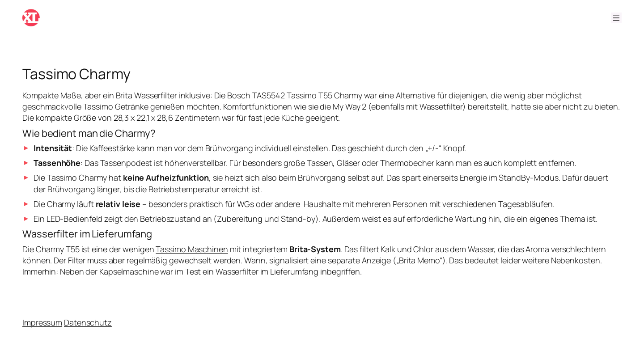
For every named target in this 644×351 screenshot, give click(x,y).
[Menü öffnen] (616, 18)
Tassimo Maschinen (192, 249)
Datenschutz (88, 322)
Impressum (42, 322)
